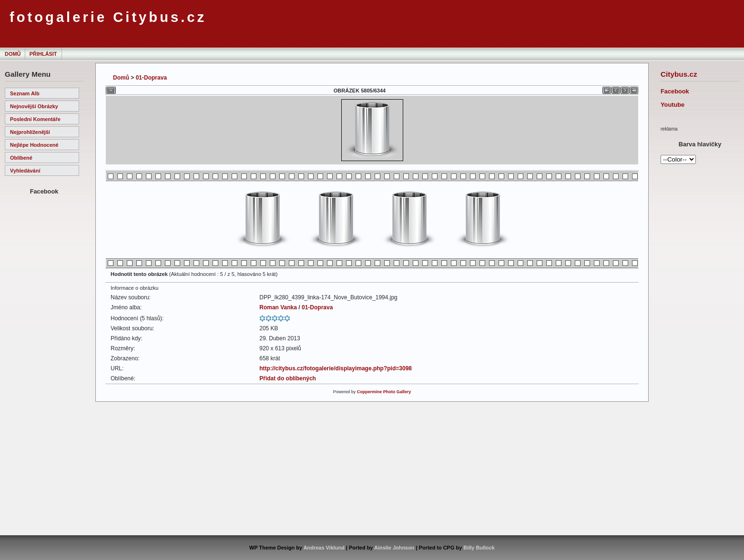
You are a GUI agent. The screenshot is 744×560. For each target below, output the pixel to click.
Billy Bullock (479, 548)
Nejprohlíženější (30, 132)
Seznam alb (25, 93)
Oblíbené (21, 158)
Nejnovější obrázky (34, 106)
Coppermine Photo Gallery (384, 392)
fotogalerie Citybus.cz (108, 17)
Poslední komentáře (35, 119)
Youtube (673, 105)
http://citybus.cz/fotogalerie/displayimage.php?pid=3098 (336, 368)
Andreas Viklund (324, 548)
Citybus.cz (679, 74)
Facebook (675, 91)
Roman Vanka (278, 307)
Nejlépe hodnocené (34, 145)
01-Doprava (151, 78)
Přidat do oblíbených (288, 378)
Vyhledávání (25, 171)
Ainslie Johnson (394, 548)
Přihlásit (43, 54)
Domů (13, 54)
